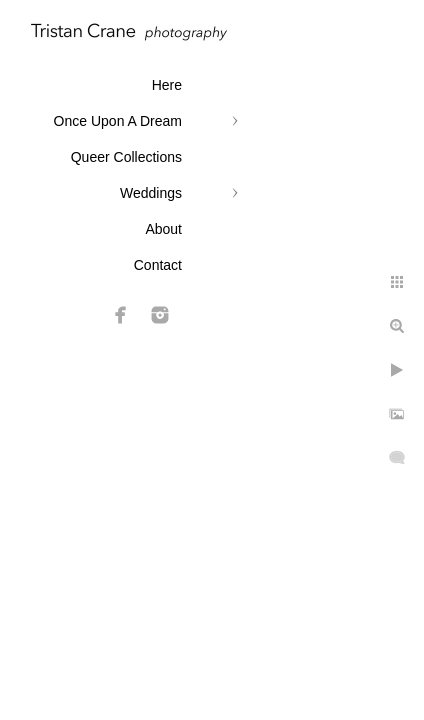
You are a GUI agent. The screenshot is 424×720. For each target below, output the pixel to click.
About (163, 229)
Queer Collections (126, 157)
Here (167, 85)
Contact (158, 265)
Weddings (151, 193)
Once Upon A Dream (118, 121)
